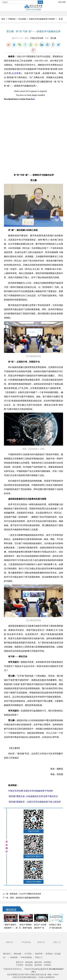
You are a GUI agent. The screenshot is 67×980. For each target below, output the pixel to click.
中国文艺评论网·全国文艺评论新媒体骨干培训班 (31, 791)
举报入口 (39, 957)
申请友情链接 (26, 957)
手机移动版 (26, 942)
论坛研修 (22, 19)
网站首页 (7, 954)
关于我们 (28, 954)
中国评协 (12, 19)
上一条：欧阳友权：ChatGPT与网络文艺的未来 (22, 894)
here (33, 99)
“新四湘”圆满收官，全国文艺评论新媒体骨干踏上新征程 (34, 802)
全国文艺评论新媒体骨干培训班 (42, 19)
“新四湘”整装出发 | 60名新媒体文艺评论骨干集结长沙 (33, 796)
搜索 (40, 2)
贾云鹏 (53, 38)
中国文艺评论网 (37, 38)
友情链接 (14, 957)
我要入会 (57, 942)
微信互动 (41, 942)
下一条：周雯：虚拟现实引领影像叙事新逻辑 (21, 898)
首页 (3, 19)
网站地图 (62, 2)
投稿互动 (9, 942)
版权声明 (39, 954)
